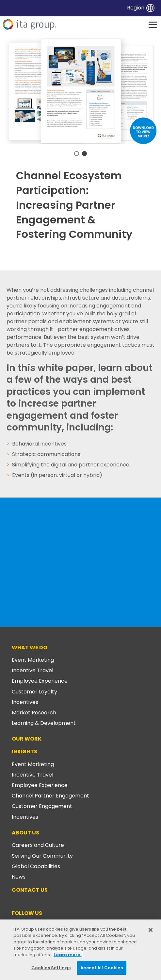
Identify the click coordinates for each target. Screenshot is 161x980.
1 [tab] (77, 154)
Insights (24, 752)
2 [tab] (84, 154)
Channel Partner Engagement (50, 796)
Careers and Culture (38, 845)
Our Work (27, 739)
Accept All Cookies (101, 968)
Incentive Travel (32, 670)
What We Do (30, 647)
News (19, 877)
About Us (25, 833)
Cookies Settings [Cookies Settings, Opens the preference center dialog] (51, 968)
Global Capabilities (36, 866)
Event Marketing (33, 660)
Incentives (25, 702)
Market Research (34, 713)
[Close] (151, 930)
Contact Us (30, 890)
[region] (80, 950)
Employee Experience (40, 681)
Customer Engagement (42, 806)
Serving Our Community (42, 856)
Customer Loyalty (34, 692)
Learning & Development (44, 723)
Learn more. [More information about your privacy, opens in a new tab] (68, 955)
